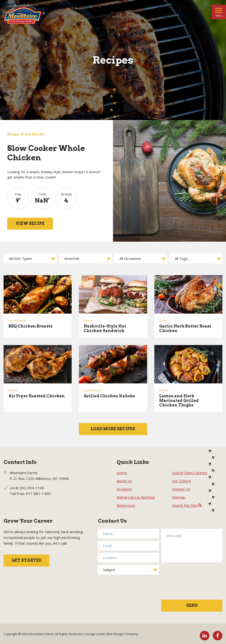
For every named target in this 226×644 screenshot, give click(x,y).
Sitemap (179, 497)
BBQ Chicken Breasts (30, 326)
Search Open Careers (190, 473)
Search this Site (187, 505)
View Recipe (30, 224)
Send (192, 605)
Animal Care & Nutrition (136, 497)
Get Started (27, 560)
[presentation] (181, 584)
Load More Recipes (113, 429)
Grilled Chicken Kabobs (109, 396)
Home (122, 473)
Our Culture (181, 481)
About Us (124, 481)
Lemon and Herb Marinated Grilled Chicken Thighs (179, 401)
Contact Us (181, 489)
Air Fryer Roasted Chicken (37, 396)
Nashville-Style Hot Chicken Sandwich (105, 328)
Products (124, 489)
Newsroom (126, 505)
